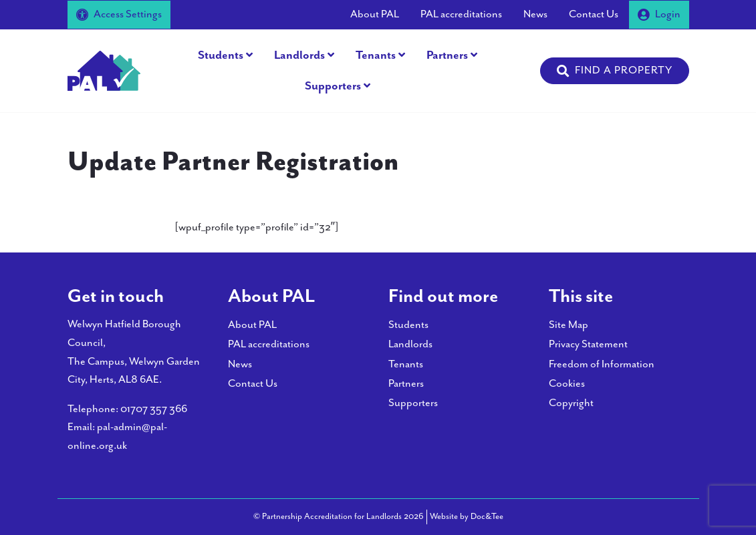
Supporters (333, 86)
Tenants (376, 55)
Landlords (299, 55)
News (535, 14)
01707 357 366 (154, 409)
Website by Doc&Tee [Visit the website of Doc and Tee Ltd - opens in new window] (467, 516)
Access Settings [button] (119, 14)
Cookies (567, 384)
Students (221, 55)
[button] (615, 71)
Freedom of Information (602, 364)
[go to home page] (104, 70)
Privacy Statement (588, 344)
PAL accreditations (461, 14)
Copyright (571, 403)
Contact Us (594, 14)
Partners (447, 55)
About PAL (375, 14)
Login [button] (659, 14)
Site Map (569, 325)
